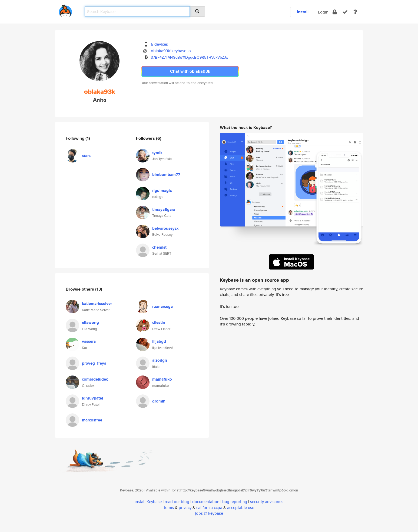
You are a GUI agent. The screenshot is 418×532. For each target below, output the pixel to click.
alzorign (160, 360)
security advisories (267, 502)
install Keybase (148, 502)
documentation (206, 502)
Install (303, 12)
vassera (89, 341)
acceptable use (241, 508)
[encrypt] (335, 12)
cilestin (159, 322)
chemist (159, 247)
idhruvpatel (92, 398)
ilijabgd (159, 341)
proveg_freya (94, 363)
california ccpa (209, 508)
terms (169, 508)
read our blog (177, 502)
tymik (157, 153)
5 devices (159, 44)
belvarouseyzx (165, 228)
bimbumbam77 (166, 175)
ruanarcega (162, 307)
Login (323, 12)
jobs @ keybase (209, 513)
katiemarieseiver (97, 304)
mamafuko (162, 379)
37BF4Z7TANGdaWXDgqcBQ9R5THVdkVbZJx (189, 57)
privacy (185, 508)
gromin (159, 401)
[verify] (345, 12)
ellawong (90, 322)
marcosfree (92, 420)
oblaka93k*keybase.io (171, 51)
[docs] (355, 12)
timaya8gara (164, 210)
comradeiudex (95, 379)
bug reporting (235, 502)
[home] (65, 10)
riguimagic (162, 191)
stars (86, 156)
